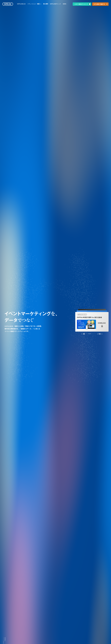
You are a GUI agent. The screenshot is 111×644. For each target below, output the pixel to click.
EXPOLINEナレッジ (55, 4)
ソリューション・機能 (34, 4)
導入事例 (46, 4)
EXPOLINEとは (21, 4)
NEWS (65, 4)
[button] (83, 334)
